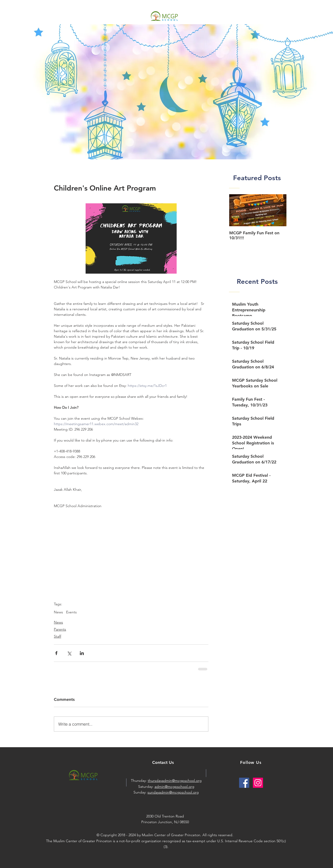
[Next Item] (278, 210)
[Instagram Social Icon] (258, 783)
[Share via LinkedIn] (82, 653)
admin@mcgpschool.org (174, 787)
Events (71, 612)
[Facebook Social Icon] (244, 783)
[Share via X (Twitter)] (69, 653)
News (58, 612)
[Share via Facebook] (56, 653)
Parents (60, 629)
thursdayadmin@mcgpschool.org (175, 781)
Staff (57, 636)
